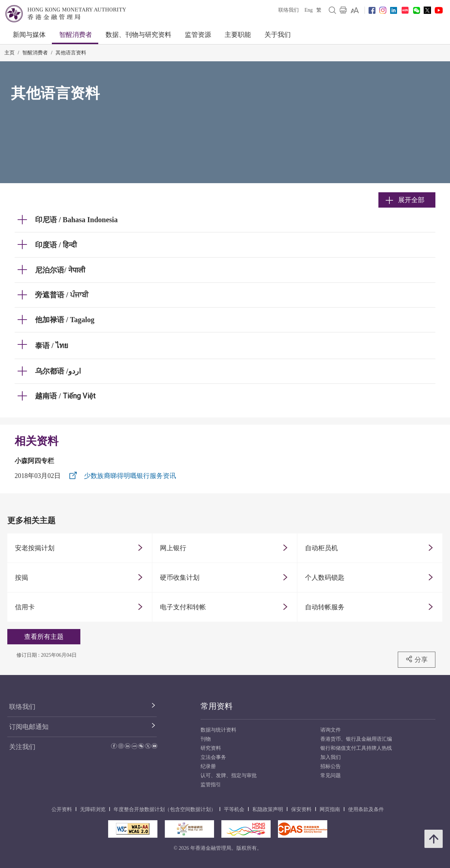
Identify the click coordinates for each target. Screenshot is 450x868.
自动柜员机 (321, 548)
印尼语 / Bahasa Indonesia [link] (76, 220)
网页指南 (330, 809)
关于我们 (278, 35)
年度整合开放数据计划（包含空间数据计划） (165, 809)
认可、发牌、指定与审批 (229, 776)
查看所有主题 (44, 636)
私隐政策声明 (268, 809)
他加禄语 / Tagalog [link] (65, 320)
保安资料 (301, 809)
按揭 (22, 578)
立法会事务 (213, 757)
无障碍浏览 (93, 809)
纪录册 (208, 766)
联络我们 (289, 10)
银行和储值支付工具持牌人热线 (356, 748)
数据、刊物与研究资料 (138, 35)
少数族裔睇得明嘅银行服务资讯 (130, 476)
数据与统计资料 (218, 730)
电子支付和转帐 (183, 607)
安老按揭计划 (35, 548)
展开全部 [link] (405, 200)
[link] (355, 10)
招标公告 (331, 766)
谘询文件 (331, 730)
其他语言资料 (71, 53)
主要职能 (238, 35)
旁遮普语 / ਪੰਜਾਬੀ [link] (62, 295)
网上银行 (173, 548)
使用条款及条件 (366, 809)
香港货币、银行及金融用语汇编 (356, 739)
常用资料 (217, 706)
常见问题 (331, 776)
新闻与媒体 (29, 35)
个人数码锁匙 (325, 578)
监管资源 (198, 35)
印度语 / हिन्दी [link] (56, 245)
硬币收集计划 (180, 578)
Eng (308, 10)
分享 (417, 659)
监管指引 (211, 785)
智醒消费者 (76, 35)
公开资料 (62, 809)
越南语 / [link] (65, 396)
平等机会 (234, 809)
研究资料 (211, 748)
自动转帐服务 (325, 607)
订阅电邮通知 (29, 727)
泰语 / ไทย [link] (52, 346)
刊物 (206, 739)
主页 (9, 53)
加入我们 (331, 757)
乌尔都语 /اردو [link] (58, 371)
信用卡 (25, 607)
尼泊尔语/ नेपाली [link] (60, 270)
